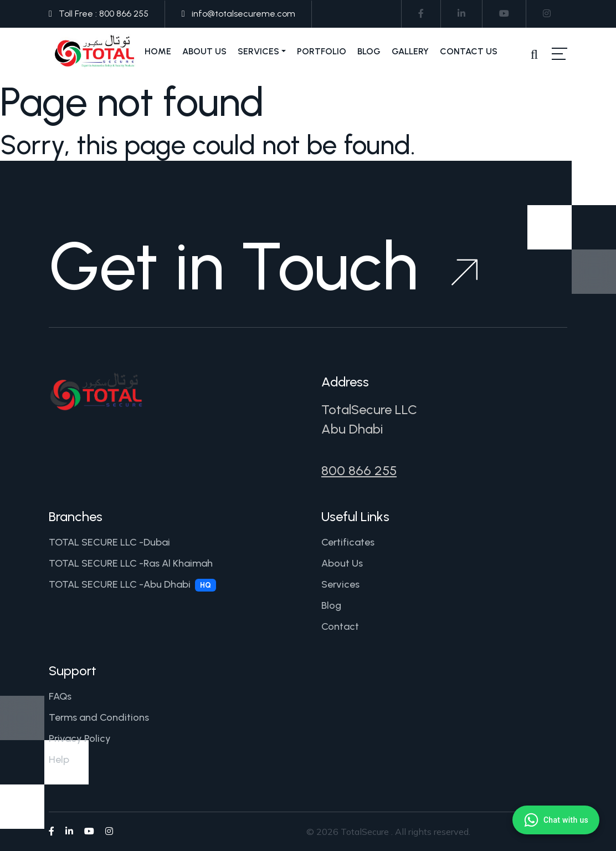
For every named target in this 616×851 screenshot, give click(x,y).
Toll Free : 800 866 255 (104, 14)
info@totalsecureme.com (243, 14)
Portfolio (322, 51)
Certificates (348, 542)
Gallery (410, 51)
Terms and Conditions (99, 717)
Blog (369, 51)
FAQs (60, 696)
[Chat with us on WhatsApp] (556, 820)
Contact (340, 626)
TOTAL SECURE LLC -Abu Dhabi (132, 585)
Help (59, 760)
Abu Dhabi (352, 429)
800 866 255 (359, 470)
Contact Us (469, 51)
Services (258, 51)
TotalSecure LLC (369, 409)
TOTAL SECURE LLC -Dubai (109, 542)
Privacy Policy (80, 738)
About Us (204, 51)
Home (158, 51)
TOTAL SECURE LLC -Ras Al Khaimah (131, 563)
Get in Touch (263, 266)
